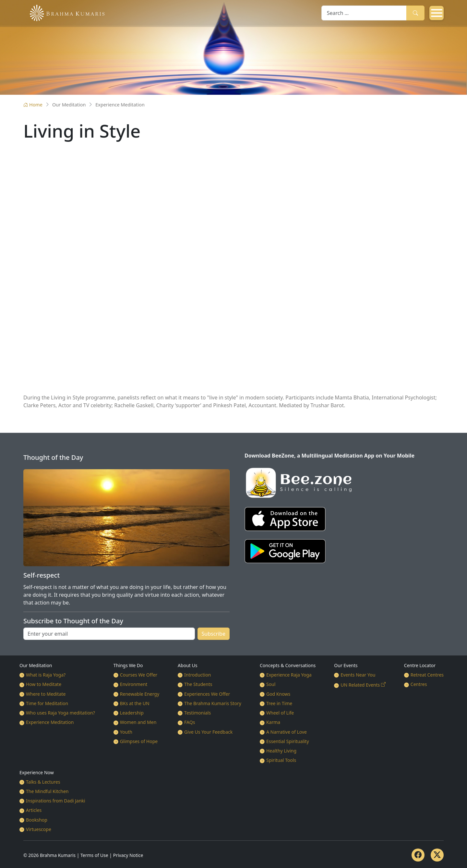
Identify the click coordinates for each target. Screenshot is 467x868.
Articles (34, 810)
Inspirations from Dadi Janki (56, 801)
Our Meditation (36, 665)
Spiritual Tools (281, 760)
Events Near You (358, 675)
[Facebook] (418, 855)
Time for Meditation (47, 703)
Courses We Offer (139, 675)
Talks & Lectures (43, 782)
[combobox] (364, 13)
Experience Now (37, 772)
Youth (126, 732)
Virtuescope (39, 829)
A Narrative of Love (287, 732)
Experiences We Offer (207, 694)
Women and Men (138, 722)
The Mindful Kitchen (47, 791)
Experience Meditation (50, 722)
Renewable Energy (140, 694)
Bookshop (37, 820)
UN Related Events (360, 685)
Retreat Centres (427, 675)
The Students (198, 684)
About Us (187, 665)
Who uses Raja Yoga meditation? (60, 713)
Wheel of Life (280, 713)
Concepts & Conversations (288, 665)
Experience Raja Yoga (289, 675)
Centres (419, 684)
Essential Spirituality (288, 741)
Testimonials (198, 713)
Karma (273, 722)
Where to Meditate (46, 694)
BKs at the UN (135, 703)
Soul (271, 684)
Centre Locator (420, 665)
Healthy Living (281, 751)
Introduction (198, 675)
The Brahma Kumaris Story (213, 703)
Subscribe (214, 634)
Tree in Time (279, 703)
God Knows (278, 694)
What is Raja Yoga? (46, 675)
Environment (134, 684)
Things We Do (128, 665)
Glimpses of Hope (139, 741)
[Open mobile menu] (437, 13)
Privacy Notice (128, 855)
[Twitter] (437, 855)
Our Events (346, 665)
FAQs (190, 722)
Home (33, 105)
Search (415, 13)
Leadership (132, 713)
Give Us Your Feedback (208, 732)
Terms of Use (94, 855)
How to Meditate (44, 684)
